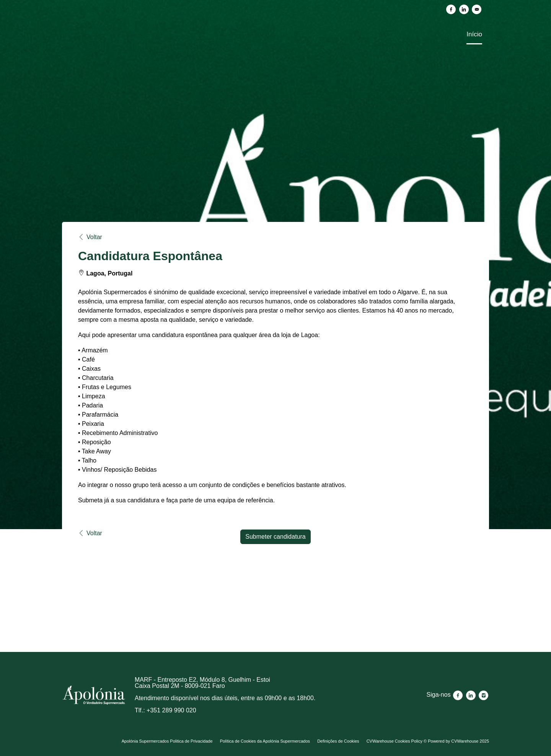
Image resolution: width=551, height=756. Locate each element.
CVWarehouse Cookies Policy (395, 741)
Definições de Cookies (338, 741)
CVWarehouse (465, 741)
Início (474, 34)
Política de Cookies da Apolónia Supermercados (265, 741)
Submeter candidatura (275, 537)
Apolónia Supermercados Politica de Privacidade (167, 741)
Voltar (90, 237)
